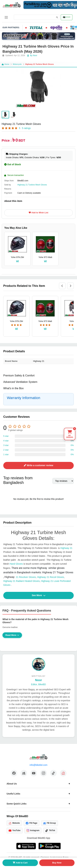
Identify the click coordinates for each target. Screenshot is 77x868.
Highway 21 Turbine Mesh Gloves (32, 185)
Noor (39, 680)
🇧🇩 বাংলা (67, 17)
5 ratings (26, 128)
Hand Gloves (16, 564)
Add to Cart (20, 863)
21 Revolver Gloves (20, 577)
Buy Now (57, 863)
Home (5, 64)
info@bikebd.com (38, 765)
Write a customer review (38, 465)
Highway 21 (66, 548)
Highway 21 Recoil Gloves (50, 577)
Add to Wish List (38, 213)
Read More (12, 635)
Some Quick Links (16, 804)
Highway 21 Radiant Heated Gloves (22, 581)
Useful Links (13, 794)
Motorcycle (17, 64)
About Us (12, 784)
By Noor (32, 55)
